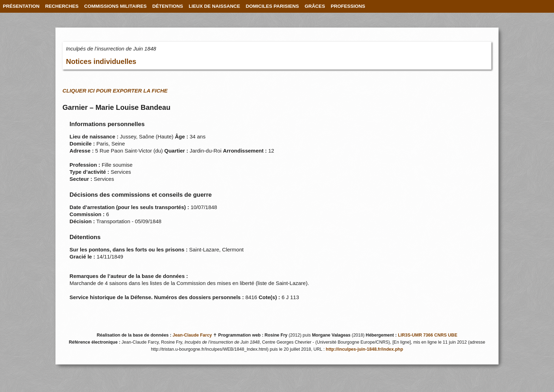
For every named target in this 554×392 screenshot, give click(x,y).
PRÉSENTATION (21, 6)
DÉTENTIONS (168, 6)
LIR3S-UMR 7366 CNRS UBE (428, 335)
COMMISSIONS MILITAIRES (115, 6)
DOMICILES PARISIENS (273, 6)
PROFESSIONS (348, 6)
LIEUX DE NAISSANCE (214, 6)
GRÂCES (315, 6)
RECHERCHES (62, 6)
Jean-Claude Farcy (192, 335)
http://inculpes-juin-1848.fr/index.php (364, 349)
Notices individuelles (101, 61)
